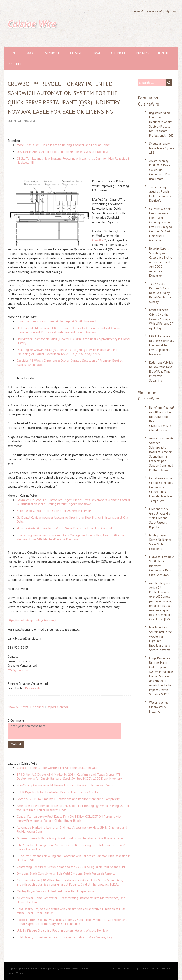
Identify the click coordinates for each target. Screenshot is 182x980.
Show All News (18, 707)
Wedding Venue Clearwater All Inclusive (159, 707)
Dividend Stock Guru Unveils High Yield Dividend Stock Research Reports (66, 874)
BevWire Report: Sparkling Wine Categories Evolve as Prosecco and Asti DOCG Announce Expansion (161, 262)
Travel (97, 53)
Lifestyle (77, 53)
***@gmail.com (18, 670)
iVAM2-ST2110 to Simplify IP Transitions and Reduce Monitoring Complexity (68, 799)
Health (163, 53)
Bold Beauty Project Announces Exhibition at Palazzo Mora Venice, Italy (65, 937)
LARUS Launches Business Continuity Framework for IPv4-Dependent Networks (162, 345)
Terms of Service (150, 968)
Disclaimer (37, 707)
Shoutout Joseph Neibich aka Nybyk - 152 (161, 148)
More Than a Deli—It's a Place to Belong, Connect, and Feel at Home (63, 145)
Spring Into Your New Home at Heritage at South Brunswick (57, 321)
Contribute (115, 968)
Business (143, 53)
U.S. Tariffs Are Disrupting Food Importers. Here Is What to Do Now (62, 152)
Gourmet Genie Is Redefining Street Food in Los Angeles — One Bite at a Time (70, 838)
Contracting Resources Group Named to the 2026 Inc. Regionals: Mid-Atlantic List (71, 867)
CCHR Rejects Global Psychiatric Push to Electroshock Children (58, 792)
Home (13, 53)
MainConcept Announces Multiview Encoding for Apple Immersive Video (65, 785)
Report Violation (58, 707)
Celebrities (119, 53)
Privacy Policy (131, 968)
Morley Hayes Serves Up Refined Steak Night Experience (55, 891)
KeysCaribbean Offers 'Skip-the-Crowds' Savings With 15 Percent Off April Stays (161, 319)
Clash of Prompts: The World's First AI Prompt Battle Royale (57, 768)
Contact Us (168, 968)
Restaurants (52, 53)
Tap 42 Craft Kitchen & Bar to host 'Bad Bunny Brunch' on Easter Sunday (160, 293)
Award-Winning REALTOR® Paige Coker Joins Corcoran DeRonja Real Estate (161, 170)
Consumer (16, 64)
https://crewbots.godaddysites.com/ (32, 620)
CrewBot (98, 240)
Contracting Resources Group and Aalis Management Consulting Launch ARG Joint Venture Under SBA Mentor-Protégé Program (71, 537)
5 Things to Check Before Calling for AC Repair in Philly (54, 511)
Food (29, 53)
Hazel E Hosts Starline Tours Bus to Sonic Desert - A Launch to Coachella (66, 528)
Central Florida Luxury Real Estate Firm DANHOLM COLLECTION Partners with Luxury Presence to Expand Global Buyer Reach (69, 819)
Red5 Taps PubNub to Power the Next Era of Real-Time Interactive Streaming (161, 372)
